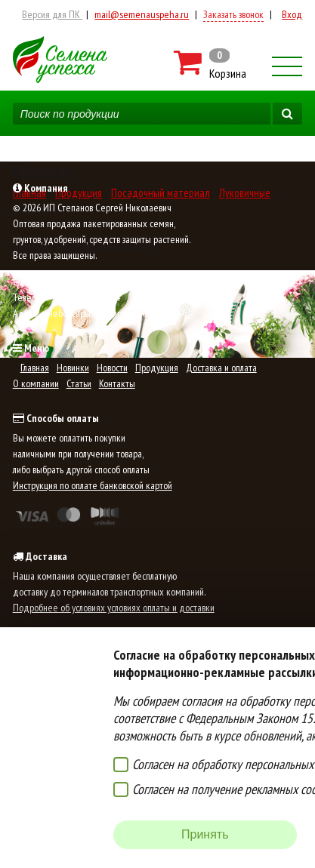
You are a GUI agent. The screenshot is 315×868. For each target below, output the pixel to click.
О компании (36, 383)
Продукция (157, 368)
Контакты (117, 383)
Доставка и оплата (221, 368)
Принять (205, 834)
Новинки (73, 368)
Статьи (79, 383)
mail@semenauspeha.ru (142, 14)
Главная (35, 368)
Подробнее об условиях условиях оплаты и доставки (114, 608)
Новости (112, 368)
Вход (292, 14)
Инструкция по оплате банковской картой (93, 485)
